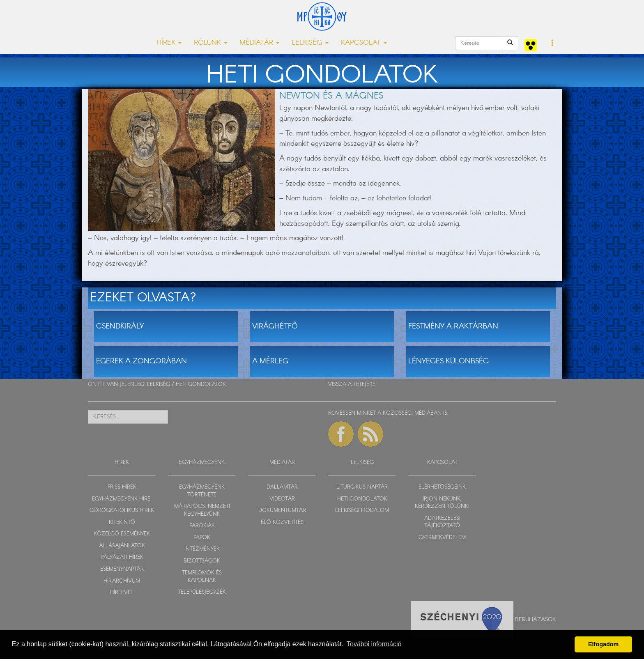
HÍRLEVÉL (122, 593)
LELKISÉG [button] (310, 43)
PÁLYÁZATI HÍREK (122, 557)
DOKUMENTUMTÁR (282, 511)
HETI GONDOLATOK (201, 385)
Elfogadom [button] (603, 644)
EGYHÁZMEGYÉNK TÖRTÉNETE (202, 491)
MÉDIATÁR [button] (259, 43)
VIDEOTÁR (282, 499)
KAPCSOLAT (442, 463)
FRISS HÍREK (122, 487)
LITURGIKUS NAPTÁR (362, 487)
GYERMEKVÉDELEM (442, 538)
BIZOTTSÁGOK (202, 561)
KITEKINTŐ (122, 522)
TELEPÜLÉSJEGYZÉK (202, 592)
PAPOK (202, 538)
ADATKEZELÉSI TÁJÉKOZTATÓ (442, 522)
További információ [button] (374, 644)
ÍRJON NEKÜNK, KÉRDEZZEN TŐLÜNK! (442, 503)
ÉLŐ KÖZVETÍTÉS (282, 522)
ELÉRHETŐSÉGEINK (442, 487)
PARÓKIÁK (202, 526)
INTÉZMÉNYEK (202, 549)
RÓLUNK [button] (210, 43)
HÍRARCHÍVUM (122, 581)
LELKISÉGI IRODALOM (362, 511)
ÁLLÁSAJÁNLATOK (122, 546)
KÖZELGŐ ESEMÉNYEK (122, 534)
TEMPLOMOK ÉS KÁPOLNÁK (202, 577)
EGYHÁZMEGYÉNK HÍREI (122, 499)
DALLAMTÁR (282, 487)
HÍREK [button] (169, 43)
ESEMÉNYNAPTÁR (122, 569)
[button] (553, 44)
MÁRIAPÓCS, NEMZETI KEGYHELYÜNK (202, 510)
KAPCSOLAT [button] (364, 43)
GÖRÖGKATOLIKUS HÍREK (122, 511)
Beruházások (536, 619)
